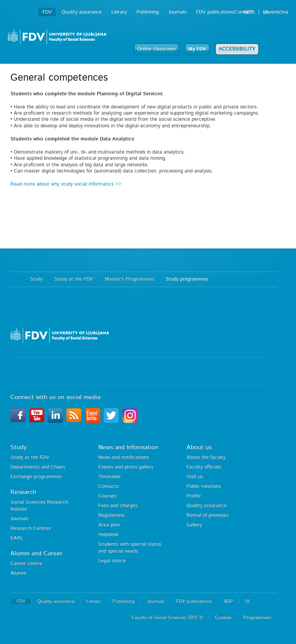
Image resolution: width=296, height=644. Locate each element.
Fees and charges (118, 506)
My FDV (197, 49)
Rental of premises (208, 515)
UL (266, 12)
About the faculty (206, 457)
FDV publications (215, 12)
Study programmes (187, 279)
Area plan (109, 525)
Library (119, 12)
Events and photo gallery (126, 467)
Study (36, 279)
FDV (47, 12)
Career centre (26, 564)
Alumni (18, 573)
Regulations (111, 515)
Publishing (148, 12)
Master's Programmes (129, 279)
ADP (249, 12)
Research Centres (31, 528)
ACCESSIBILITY (237, 49)
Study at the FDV (74, 279)
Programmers (257, 617)
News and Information (128, 447)
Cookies (223, 617)
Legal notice (112, 561)
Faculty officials (204, 467)
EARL (17, 538)
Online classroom (156, 49)
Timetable (109, 477)
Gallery (194, 525)
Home (16, 279)
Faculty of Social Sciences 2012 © (167, 617)
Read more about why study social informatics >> (66, 184)
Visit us (195, 477)
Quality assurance (82, 12)
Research (23, 492)
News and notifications (124, 457)
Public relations (204, 486)
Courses (107, 496)
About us (199, 447)
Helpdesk (108, 535)
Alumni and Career (36, 553)
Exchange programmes (36, 477)
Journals (177, 12)
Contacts (108, 486)
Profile (194, 496)
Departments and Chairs (38, 467)
